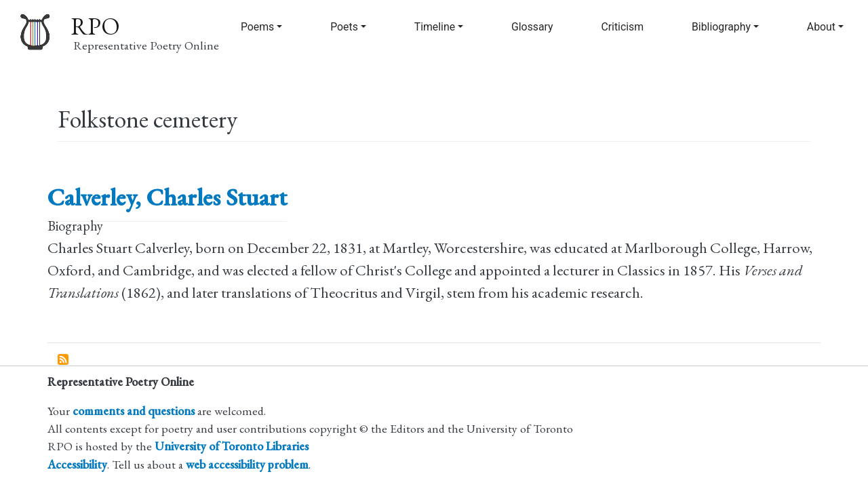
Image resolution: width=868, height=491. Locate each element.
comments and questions (134, 411)
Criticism (622, 27)
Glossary (532, 27)
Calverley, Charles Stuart (167, 197)
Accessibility (77, 464)
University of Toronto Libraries (232, 446)
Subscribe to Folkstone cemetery (64, 360)
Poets (344, 27)
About (821, 27)
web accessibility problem (247, 464)
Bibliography (721, 27)
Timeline (435, 27)
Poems (257, 27)
